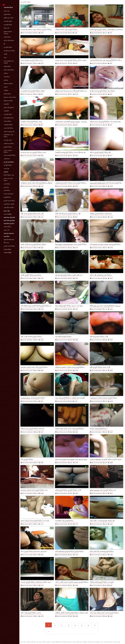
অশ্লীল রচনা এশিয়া (9, 18)
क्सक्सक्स (6, 172)
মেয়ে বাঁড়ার (7, 77)
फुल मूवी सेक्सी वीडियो (9, 162)
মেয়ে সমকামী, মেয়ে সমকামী (9, 62)
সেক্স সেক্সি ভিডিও (8, 128)
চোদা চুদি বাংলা (8, 140)
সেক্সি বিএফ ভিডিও (9, 144)
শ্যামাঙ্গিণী (6, 104)
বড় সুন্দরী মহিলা (8, 21)
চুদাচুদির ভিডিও (8, 147)
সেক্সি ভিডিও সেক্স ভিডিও (8, 136)
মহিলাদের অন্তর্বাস (8, 84)
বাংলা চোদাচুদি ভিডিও (10, 155)
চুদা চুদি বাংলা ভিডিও (9, 201)
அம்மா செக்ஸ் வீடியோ (8, 151)
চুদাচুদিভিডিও (7, 197)
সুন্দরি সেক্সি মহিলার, (9, 70)
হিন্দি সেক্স (6, 243)
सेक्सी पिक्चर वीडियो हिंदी (9, 218)
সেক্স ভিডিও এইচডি (9, 204)
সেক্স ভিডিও (7, 190)
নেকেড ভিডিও (8, 121)
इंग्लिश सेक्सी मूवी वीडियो (9, 221)
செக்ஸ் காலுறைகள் (9, 132)
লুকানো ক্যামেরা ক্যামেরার (8, 33)
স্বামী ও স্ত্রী (6, 28)
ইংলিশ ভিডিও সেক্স (9, 175)
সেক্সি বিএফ (7, 159)
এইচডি (6, 54)
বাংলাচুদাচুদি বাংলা (9, 118)
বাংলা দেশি (7, 230)
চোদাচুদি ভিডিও (8, 165)
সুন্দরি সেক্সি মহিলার (9, 41)
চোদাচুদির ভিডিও (8, 125)
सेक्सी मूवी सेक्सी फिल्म (9, 234)
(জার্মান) (6, 80)
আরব (5, 58)
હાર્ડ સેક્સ (6, 187)
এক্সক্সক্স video (8, 253)
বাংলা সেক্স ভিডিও (9, 194)
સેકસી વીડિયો (7, 249)
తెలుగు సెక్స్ (7, 211)
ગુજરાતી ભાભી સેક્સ (9, 240)
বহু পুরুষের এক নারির (9, 51)
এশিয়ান (6, 73)
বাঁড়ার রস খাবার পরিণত (10, 97)
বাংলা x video (8, 214)
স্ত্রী (4, 44)
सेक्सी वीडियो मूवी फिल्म (9, 224)
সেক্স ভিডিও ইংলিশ (9, 208)
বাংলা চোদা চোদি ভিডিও (8, 180)
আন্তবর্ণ (6, 87)
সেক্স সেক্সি (6, 169)
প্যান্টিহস (6, 91)
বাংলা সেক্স (7, 11)
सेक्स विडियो (6, 237)
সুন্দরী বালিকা (7, 15)
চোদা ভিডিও (7, 184)
